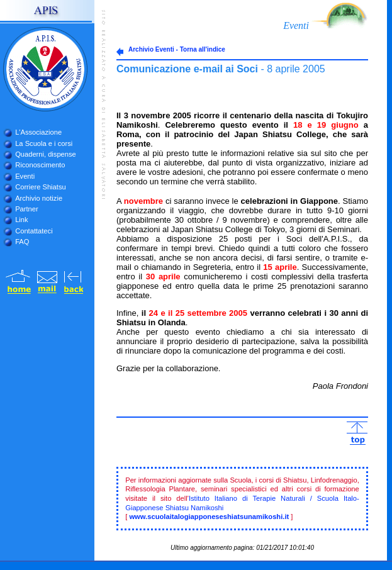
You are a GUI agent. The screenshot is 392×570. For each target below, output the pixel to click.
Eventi (25, 176)
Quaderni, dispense (46, 154)
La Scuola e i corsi (44, 143)
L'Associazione (38, 132)
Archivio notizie (39, 198)
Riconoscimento (40, 165)
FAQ (22, 242)
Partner (27, 209)
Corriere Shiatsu (41, 187)
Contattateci (34, 231)
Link (21, 220)
